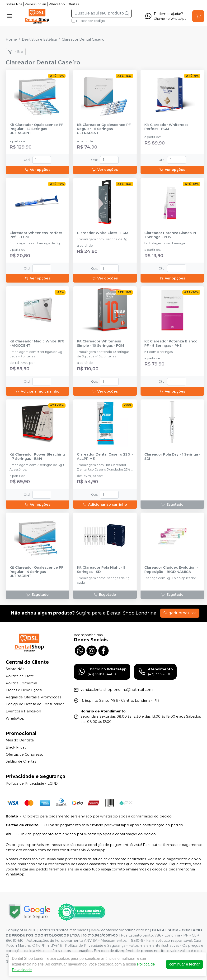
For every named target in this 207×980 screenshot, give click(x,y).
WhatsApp (57, 4)
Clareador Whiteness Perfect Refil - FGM (36, 235)
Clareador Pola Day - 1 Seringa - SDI (172, 456)
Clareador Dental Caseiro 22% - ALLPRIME (105, 456)
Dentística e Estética (39, 39)
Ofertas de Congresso (25, 754)
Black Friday (16, 747)
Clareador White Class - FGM (103, 233)
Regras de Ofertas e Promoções (33, 697)
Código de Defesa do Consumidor (35, 704)
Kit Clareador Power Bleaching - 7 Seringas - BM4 (37, 456)
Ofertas (73, 4)
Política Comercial (21, 683)
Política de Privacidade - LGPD (32, 783)
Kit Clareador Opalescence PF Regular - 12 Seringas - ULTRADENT (36, 129)
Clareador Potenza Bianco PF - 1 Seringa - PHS (172, 235)
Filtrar (16, 52)
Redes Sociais (35, 4)
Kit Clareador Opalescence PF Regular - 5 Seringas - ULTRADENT (104, 129)
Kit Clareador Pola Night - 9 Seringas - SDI (101, 570)
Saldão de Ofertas (21, 761)
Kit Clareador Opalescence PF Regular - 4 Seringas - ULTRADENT (36, 572)
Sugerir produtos (180, 613)
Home (11, 39)
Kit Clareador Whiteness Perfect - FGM (166, 127)
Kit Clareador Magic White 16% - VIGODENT (37, 343)
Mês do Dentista (20, 740)
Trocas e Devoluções (24, 690)
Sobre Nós (14, 4)
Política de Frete (20, 676)
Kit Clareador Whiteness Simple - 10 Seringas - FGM (100, 343)
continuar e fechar (184, 964)
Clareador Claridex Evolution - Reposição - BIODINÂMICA (171, 570)
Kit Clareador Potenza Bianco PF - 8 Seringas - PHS (171, 343)
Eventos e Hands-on (23, 711)
